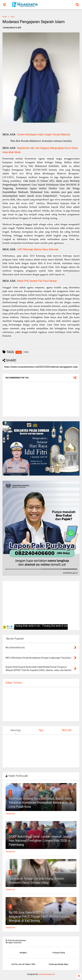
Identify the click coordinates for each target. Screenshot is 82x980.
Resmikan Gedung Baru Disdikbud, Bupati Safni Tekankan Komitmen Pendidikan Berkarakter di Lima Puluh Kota (40, 803)
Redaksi (23, 953)
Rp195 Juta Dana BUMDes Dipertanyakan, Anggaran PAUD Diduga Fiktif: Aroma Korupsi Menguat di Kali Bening (39, 917)
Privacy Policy (59, 953)
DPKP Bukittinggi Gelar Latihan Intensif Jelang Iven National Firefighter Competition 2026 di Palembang (40, 841)
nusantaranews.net (47, 974)
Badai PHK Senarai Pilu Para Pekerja (37, 281)
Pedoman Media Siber (59, 964)
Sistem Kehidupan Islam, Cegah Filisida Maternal (43, 135)
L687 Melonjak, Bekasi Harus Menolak (38, 249)
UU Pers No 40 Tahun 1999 (23, 964)
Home (5, 17)
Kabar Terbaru (14, 683)
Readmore (11, 814)
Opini (13, 17)
